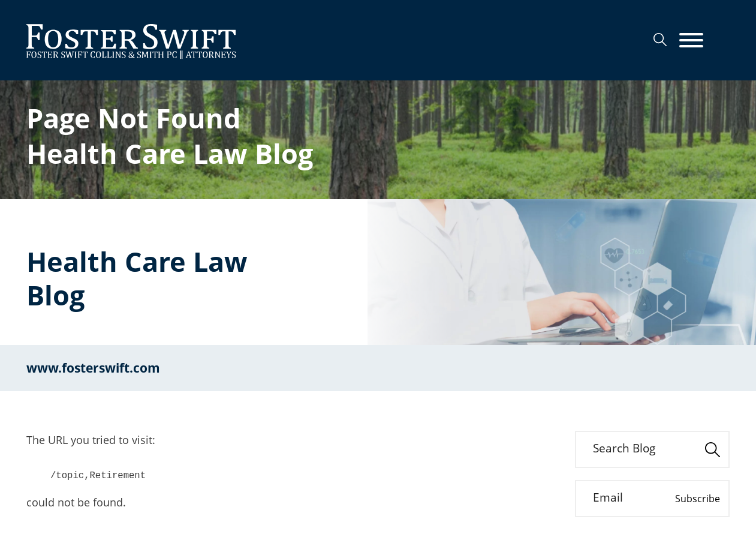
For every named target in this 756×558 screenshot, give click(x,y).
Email (608, 497)
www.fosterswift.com (93, 368)
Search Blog (624, 448)
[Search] (660, 40)
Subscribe (698, 499)
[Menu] (691, 41)
